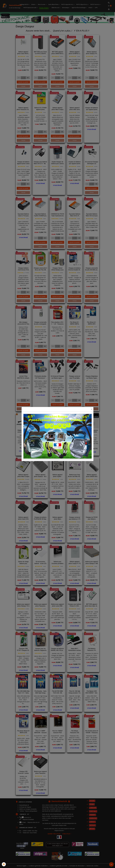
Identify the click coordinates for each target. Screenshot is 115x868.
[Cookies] (4, 864)
